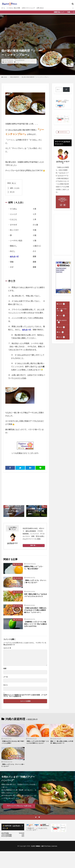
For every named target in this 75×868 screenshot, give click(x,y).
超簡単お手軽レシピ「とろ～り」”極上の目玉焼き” (36, 568)
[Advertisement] (38, 28)
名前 (5, 670)
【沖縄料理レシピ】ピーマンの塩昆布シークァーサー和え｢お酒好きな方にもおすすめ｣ (36, 626)
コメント (7, 650)
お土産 (62, 304)
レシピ (17, 62)
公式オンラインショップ (34, 8)
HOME (5, 77)
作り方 (11, 192)
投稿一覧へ (33, 546)
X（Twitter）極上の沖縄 (16, 8)
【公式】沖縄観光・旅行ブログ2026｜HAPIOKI (44, 852)
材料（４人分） (14, 188)
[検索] (66, 90)
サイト (6, 687)
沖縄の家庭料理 (8, 62)
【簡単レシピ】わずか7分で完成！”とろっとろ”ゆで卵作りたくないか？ (37, 746)
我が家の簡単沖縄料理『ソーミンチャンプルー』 (36, 77)
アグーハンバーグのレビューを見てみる (19, 811)
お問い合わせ (49, 8)
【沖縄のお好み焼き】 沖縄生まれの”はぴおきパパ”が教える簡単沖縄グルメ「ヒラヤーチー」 (36, 612)
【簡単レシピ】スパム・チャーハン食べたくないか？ (36, 582)
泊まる (62, 330)
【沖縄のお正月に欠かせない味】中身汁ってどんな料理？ (12, 745)
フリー (62, 317)
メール (6, 679)
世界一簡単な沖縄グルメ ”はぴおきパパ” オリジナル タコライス (35, 597)
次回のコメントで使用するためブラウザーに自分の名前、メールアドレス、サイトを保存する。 (25, 698)
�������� (66, 288)
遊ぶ (61, 335)
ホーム (4, 8)
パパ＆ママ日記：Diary (62, 311)
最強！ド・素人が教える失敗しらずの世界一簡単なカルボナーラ (61, 745)
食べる (62, 340)
